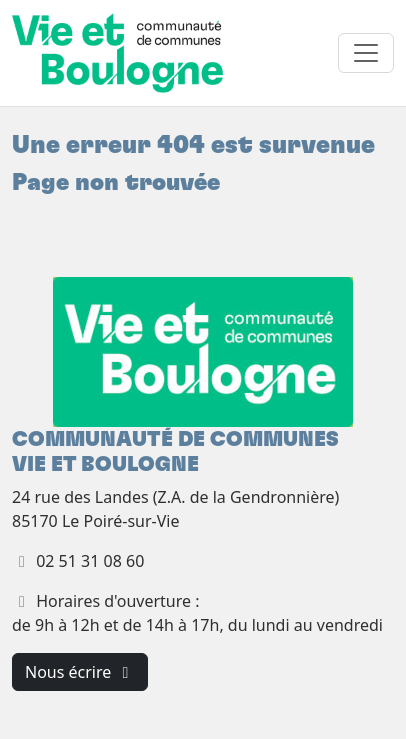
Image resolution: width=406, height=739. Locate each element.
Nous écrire (80, 672)
